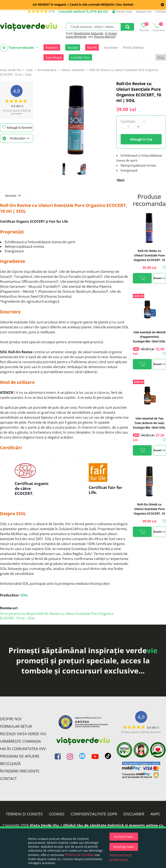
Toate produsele (19, 48)
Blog (161, 57)
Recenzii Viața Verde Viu (23, 734)
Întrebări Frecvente (20, 771)
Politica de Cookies (79, 855)
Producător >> (16, 138)
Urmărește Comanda (20, 741)
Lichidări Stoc (80, 57)
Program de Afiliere (20, 756)
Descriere (13, 195)
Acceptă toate (124, 837)
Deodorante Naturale (88, 33)
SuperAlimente (76, 37)
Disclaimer (134, 814)
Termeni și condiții (24, 814)
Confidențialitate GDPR (94, 814)
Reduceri (52, 47)
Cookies (57, 814)
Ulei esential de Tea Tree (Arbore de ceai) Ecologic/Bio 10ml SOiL (149, 423)
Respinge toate (124, 847)
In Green (111, 33)
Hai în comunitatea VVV (23, 749)
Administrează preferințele (121, 857)
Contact (161, 11)
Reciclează (10, 764)
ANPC (155, 814)
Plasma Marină (104, 37)
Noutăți (73, 47)
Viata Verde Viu (10, 70)
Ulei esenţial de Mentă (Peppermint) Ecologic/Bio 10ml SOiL (149, 337)
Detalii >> (159, 278)
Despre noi (144, 11)
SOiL (24, 595)
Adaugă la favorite (17, 127)
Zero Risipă (54, 57)
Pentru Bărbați (133, 47)
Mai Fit (92, 47)
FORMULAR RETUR (16, 726)
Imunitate (111, 47)
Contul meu (122, 11)
